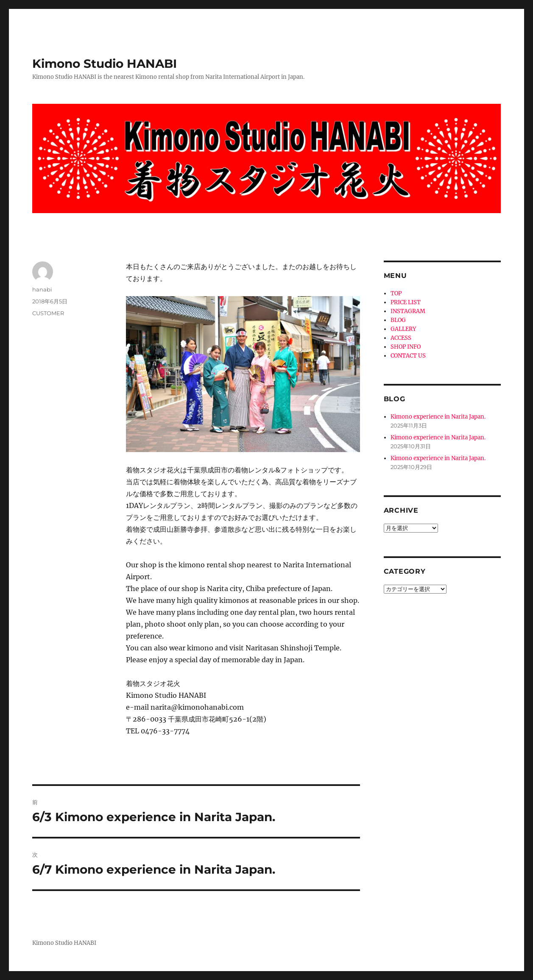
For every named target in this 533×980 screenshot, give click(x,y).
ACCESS (401, 338)
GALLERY (403, 329)
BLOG (398, 320)
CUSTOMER (48, 313)
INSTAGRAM (408, 311)
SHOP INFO (406, 347)
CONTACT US (408, 356)
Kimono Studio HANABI (105, 64)
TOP (396, 293)
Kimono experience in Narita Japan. (438, 417)
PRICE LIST (406, 302)
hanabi (42, 289)
